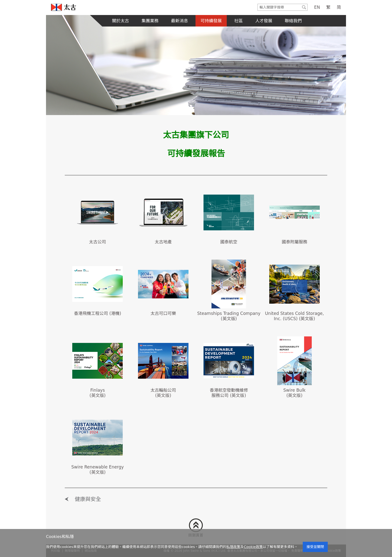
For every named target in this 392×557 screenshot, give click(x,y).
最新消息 (179, 21)
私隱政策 (233, 547)
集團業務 (150, 21)
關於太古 (120, 21)
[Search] (279, 7)
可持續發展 (211, 21)
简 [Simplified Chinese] (339, 7)
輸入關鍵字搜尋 (258, 4)
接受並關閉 (315, 547)
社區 (238, 21)
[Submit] (304, 7)
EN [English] (317, 7)
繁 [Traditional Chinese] (328, 7)
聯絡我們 (293, 21)
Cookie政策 (253, 547)
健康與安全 (88, 499)
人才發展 (264, 21)
